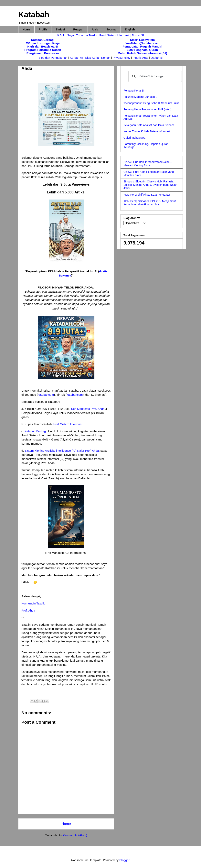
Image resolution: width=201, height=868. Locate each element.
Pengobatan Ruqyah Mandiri (142, 46)
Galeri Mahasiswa (134, 138)
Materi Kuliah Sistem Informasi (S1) (143, 53)
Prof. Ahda (28, 610)
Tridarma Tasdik (87, 35)
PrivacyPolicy (122, 58)
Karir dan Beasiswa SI (43, 46)
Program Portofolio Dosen (43, 50)
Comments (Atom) (75, 835)
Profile (43, 29)
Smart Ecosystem (142, 40)
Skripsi (60, 29)
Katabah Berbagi (43, 40)
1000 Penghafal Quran (143, 50)
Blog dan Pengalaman (53, 58)
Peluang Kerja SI (134, 91)
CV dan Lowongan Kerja (43, 43)
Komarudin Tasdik (33, 603)
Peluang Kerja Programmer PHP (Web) (147, 109)
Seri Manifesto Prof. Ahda (88, 409)
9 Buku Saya (66, 35)
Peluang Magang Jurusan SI (141, 97)
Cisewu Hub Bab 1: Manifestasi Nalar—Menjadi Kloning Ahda (148, 164)
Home (26, 29)
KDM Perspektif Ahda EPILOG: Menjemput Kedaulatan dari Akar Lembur (150, 203)
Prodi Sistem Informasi (114, 35)
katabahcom (46, 395)
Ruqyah (78, 29)
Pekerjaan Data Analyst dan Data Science (149, 125)
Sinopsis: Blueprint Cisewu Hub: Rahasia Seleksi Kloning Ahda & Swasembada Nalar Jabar (150, 185)
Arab (95, 29)
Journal (111, 29)
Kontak (106, 58)
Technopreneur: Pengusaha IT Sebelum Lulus (151, 103)
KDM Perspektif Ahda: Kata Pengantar (147, 195)
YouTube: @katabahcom (142, 43)
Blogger (124, 860)
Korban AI (76, 58)
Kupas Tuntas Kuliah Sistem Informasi (147, 131)
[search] (154, 76)
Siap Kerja (92, 58)
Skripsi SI (138, 35)
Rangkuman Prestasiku (43, 53)
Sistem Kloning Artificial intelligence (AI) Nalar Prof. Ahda (62, 451)
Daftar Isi (157, 58)
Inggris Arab (141, 58)
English (130, 29)
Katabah (34, 15)
